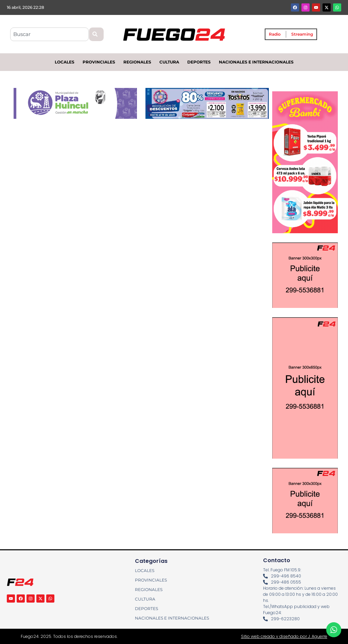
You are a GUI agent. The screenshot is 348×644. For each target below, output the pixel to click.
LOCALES (65, 62)
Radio (275, 34)
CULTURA (169, 62)
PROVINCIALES (99, 62)
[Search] (96, 34)
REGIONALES (137, 62)
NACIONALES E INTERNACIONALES (256, 62)
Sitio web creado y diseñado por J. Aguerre (284, 636)
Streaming (302, 34)
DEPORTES (199, 62)
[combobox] (49, 34)
